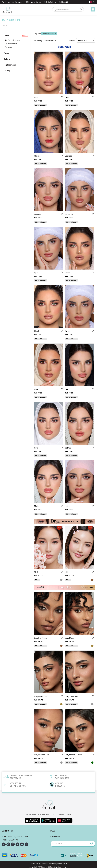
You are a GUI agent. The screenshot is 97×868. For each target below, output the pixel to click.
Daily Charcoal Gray (42, 755)
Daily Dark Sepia (41, 638)
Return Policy (62, 864)
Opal (36, 273)
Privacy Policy (35, 864)
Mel (67, 389)
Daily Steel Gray (71, 696)
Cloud (36, 331)
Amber (68, 331)
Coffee (68, 448)
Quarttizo (69, 214)
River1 (68, 98)
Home (4, 25)
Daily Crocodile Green (73, 755)
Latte (68, 506)
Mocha (37, 506)
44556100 (13, 840)
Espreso (69, 156)
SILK (36, 572)
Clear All (25, 36)
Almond (37, 156)
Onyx (36, 448)
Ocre (36, 389)
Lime (36, 98)
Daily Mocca (70, 638)
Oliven (68, 273)
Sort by (72, 40)
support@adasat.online (18, 836)
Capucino (38, 214)
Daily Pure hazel (41, 696)
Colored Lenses (49, 34)
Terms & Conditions (49, 864)
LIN (66, 572)
